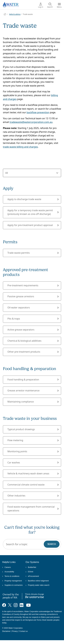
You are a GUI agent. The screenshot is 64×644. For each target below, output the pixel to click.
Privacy (15, 631)
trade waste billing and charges (20, 147)
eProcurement (32, 576)
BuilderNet (31, 567)
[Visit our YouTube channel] (28, 605)
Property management (12, 581)
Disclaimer (6, 631)
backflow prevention (38, 112)
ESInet (29, 572)
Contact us (23, 631)
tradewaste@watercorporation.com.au (31, 122)
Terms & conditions (11, 576)
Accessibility (8, 572)
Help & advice (15, 14)
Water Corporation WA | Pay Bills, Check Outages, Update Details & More (5, 14)
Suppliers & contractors (12, 585)
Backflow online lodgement (37, 581)
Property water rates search (37, 585)
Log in (41, 5)
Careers (6, 567)
